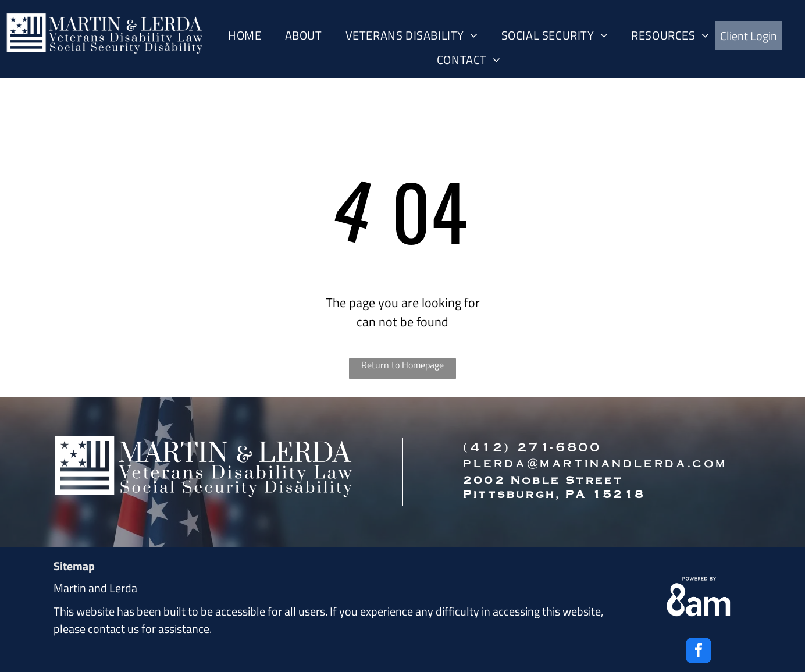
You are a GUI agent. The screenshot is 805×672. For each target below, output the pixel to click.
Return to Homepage (403, 365)
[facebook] (699, 652)
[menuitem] (245, 35)
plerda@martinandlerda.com (595, 462)
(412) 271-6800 (532, 447)
